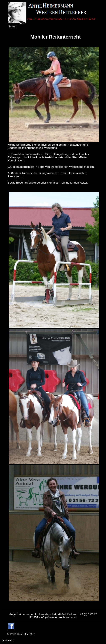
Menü (13, 26)
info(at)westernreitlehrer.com (58, 617)
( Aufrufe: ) (8, 640)
